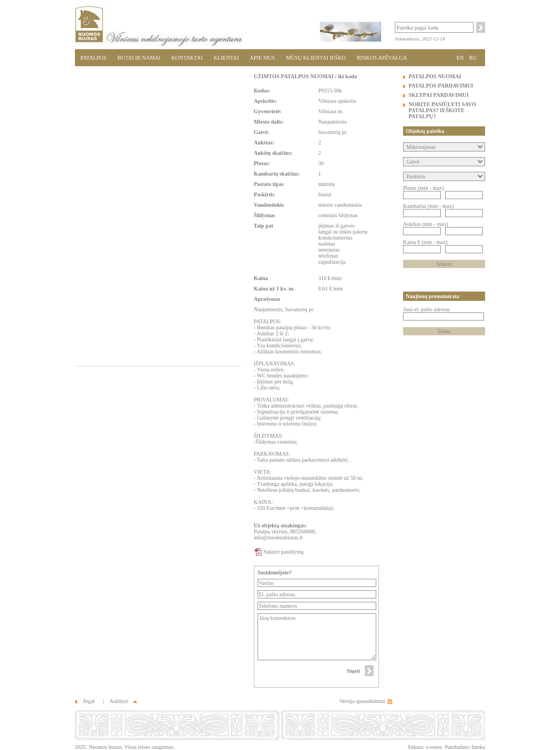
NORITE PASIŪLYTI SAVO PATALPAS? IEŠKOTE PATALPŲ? (442, 110)
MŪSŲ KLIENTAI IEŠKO (316, 58)
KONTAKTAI (187, 58)
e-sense (434, 747)
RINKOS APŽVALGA (382, 58)
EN (460, 58)
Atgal (85, 701)
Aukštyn (123, 701)
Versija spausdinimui (362, 701)
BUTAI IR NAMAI (139, 58)
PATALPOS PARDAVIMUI (441, 86)
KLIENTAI (226, 58)
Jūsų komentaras (317, 637)
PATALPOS (94, 58)
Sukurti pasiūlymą (284, 552)
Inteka (478, 747)
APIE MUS (262, 58)
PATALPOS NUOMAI (435, 76)
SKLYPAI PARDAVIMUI (439, 95)
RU (473, 58)
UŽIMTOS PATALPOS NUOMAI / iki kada (305, 76)
